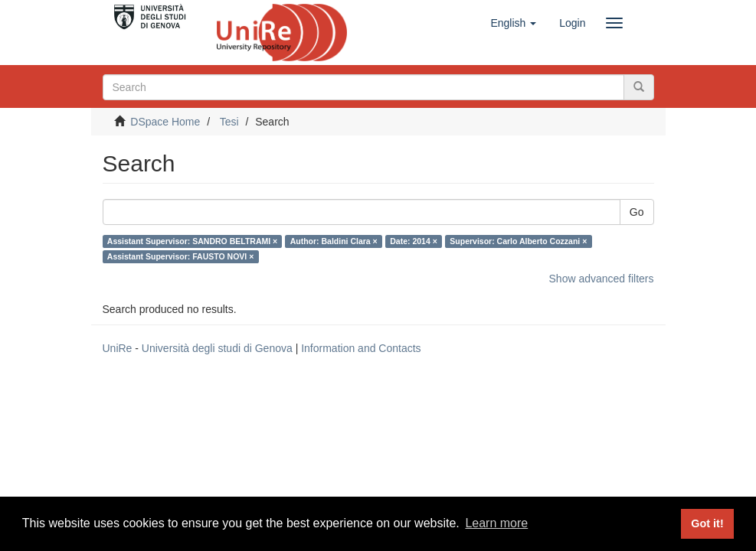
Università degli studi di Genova (217, 348)
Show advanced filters (602, 279)
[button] (513, 23)
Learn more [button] (496, 523)
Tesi (229, 122)
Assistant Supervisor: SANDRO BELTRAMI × (192, 241)
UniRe (118, 348)
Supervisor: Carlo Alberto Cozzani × (518, 241)
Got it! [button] (707, 523)
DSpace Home (165, 122)
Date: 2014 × (414, 241)
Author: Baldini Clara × (334, 241)
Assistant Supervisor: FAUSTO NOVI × (180, 256)
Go (637, 212)
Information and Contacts (361, 348)
